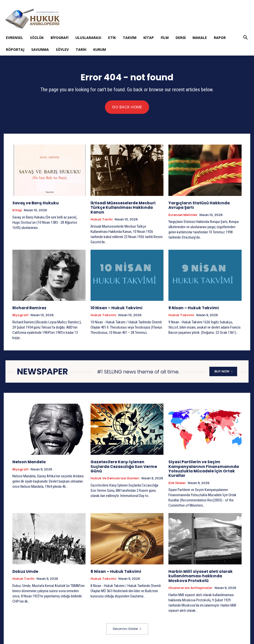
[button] (246, 38)
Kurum (100, 49)
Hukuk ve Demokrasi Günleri (115, 474)
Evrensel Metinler (183, 215)
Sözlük (37, 38)
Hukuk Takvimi (103, 315)
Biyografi (60, 38)
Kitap (149, 38)
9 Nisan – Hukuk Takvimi (192, 308)
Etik (112, 38)
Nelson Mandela (29, 462)
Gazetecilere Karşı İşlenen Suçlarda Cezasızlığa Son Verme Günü (126, 464)
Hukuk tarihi (102, 220)
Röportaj (15, 49)
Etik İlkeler (177, 483)
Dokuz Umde (25, 571)
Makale (200, 38)
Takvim (130, 38)
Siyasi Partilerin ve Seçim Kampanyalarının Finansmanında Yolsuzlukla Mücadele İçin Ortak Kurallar (202, 469)
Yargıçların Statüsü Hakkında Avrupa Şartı (198, 206)
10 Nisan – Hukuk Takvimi (115, 308)
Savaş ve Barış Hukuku (35, 203)
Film (165, 38)
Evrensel (15, 38)
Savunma (40, 49)
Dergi (181, 38)
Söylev (62, 49)
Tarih (81, 49)
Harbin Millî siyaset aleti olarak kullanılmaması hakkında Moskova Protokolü (204, 576)
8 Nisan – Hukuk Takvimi (114, 571)
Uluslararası (88, 38)
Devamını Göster (127, 628)
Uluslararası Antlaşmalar (190, 587)
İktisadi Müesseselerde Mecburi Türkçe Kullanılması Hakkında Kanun (122, 208)
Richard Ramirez (29, 308)
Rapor (220, 38)
